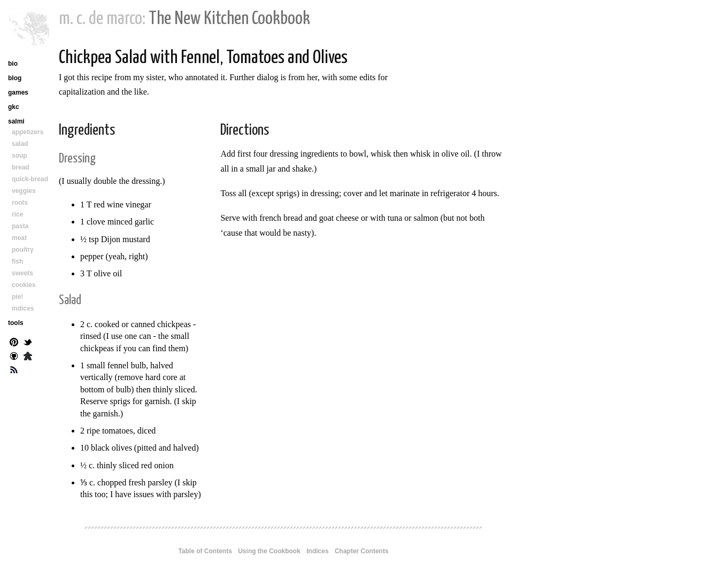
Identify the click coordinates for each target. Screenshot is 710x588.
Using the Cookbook (269, 551)
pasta (20, 226)
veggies (24, 191)
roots (20, 203)
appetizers (28, 132)
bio (13, 64)
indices (23, 308)
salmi (16, 121)
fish (17, 261)
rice (17, 214)
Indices (317, 551)
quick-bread (30, 179)
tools (16, 323)
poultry (23, 250)
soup (20, 156)
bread (21, 167)
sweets (22, 273)
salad (20, 144)
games (18, 92)
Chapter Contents (362, 551)
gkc (14, 107)
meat (19, 238)
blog (15, 78)
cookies (24, 285)
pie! (17, 297)
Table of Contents (205, 551)
